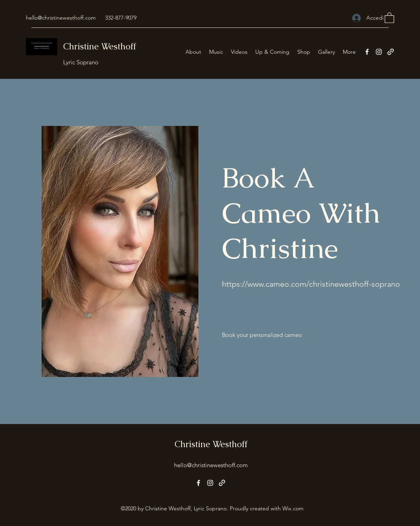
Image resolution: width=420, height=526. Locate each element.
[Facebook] (367, 52)
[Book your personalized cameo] (262, 335)
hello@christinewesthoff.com (61, 18)
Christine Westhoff (100, 46)
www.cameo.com (277, 284)
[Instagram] (379, 52)
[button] (389, 17)
